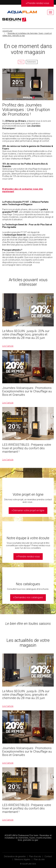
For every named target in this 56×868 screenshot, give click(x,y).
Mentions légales (22, 859)
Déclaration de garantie (15, 856)
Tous (21, 62)
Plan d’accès (35, 856)
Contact (48, 856)
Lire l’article (8, 346)
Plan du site (39, 859)
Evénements (32, 62)
